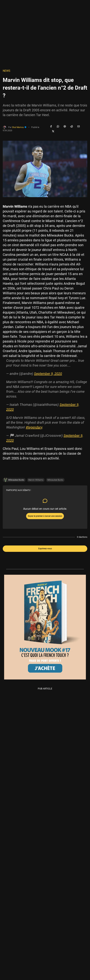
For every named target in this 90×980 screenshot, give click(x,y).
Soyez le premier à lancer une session (45, 516)
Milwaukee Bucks (55, 480)
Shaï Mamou (19, 127)
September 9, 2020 (48, 374)
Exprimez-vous (45, 549)
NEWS (7, 71)
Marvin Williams (36, 480)
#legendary (34, 427)
